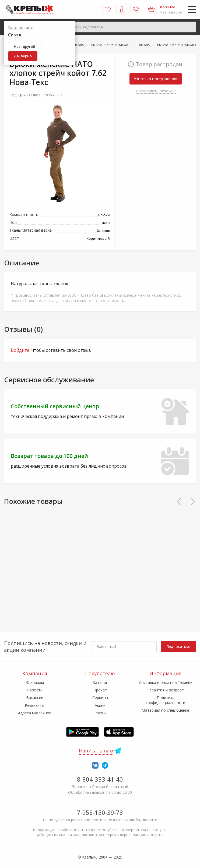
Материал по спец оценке (165, 710)
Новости (35, 690)
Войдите (20, 350)
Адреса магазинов (35, 713)
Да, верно (23, 56)
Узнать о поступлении (156, 79)
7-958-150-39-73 (100, 812)
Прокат (100, 690)
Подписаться (178, 646)
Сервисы (100, 698)
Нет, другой (24, 46)
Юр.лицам (35, 682)
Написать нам (96, 751)
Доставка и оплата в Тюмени (166, 682)
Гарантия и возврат (166, 690)
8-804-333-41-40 (100, 779)
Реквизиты (35, 705)
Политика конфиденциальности (165, 700)
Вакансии (35, 698)
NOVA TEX (53, 95)
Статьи (100, 713)
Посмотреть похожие (156, 91)
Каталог (100, 682)
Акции (100, 705)
